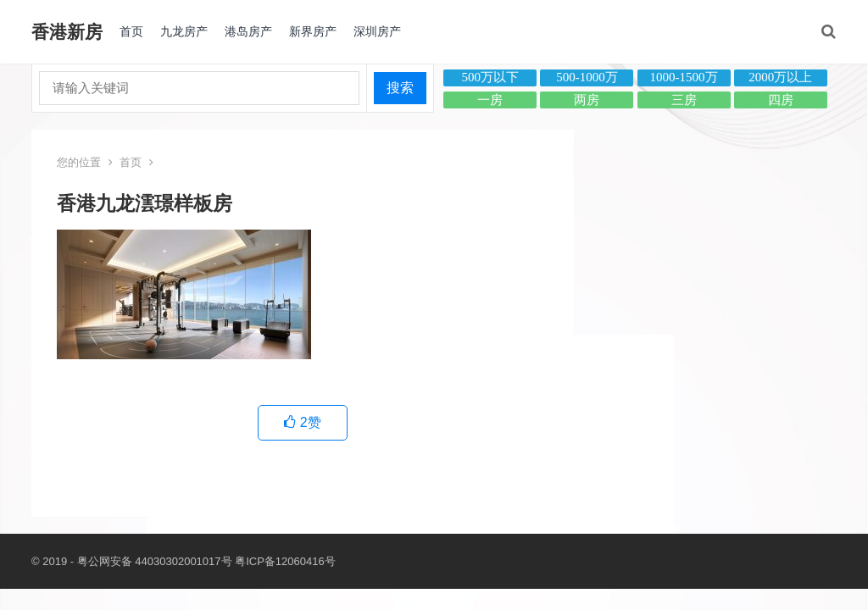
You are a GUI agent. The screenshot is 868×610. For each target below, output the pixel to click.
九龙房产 (184, 31)
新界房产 (313, 31)
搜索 (400, 88)
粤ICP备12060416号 (285, 561)
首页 (131, 31)
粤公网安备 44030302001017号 (155, 561)
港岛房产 (248, 31)
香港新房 (67, 32)
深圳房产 (377, 31)
